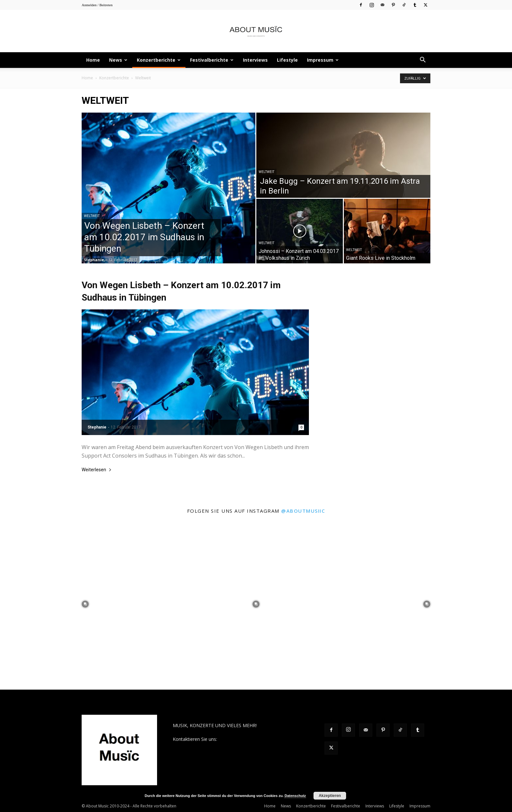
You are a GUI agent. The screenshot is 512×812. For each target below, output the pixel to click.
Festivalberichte (212, 60)
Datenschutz (295, 796)
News (118, 60)
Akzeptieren (330, 796)
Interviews (255, 60)
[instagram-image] (85, 604)
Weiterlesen (97, 470)
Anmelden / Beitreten (97, 5)
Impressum (323, 60)
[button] (423, 61)
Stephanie (94, 260)
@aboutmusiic (303, 511)
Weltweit (92, 216)
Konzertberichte (159, 60)
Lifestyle (287, 60)
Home (93, 60)
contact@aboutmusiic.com (247, 739)
